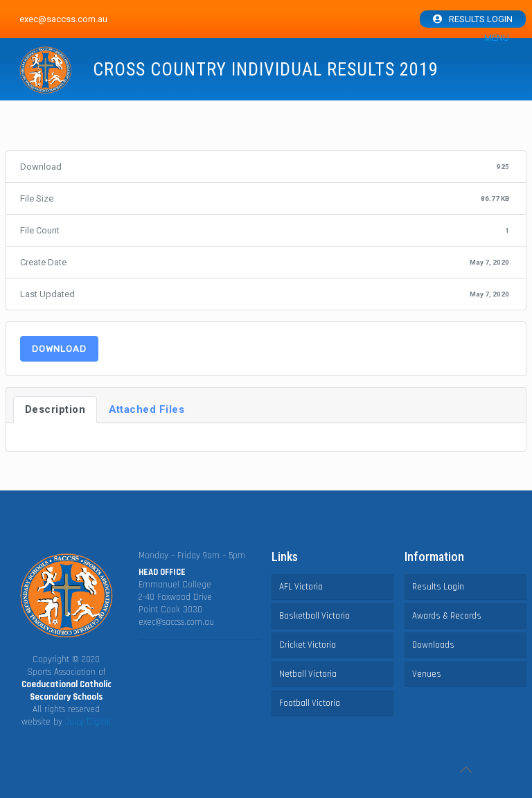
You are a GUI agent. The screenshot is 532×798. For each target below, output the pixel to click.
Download (59, 349)
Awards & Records (447, 616)
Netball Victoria (308, 674)
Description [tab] (55, 409)
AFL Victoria (301, 587)
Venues (427, 674)
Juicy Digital (88, 722)
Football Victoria (310, 703)
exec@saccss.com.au (176, 622)
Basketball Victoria (314, 616)
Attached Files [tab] (147, 409)
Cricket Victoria (308, 645)
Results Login (481, 19)
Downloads (433, 645)
